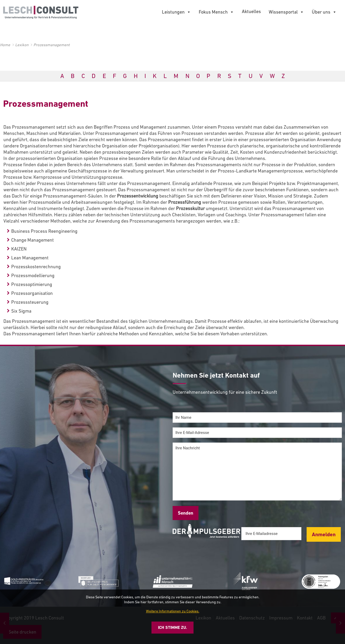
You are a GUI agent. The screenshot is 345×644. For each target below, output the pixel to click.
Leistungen (176, 12)
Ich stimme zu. (172, 627)
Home (5, 45)
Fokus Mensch (216, 12)
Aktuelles (251, 11)
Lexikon (22, 45)
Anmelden (324, 534)
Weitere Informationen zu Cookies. (173, 611)
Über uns (324, 12)
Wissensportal (286, 12)
